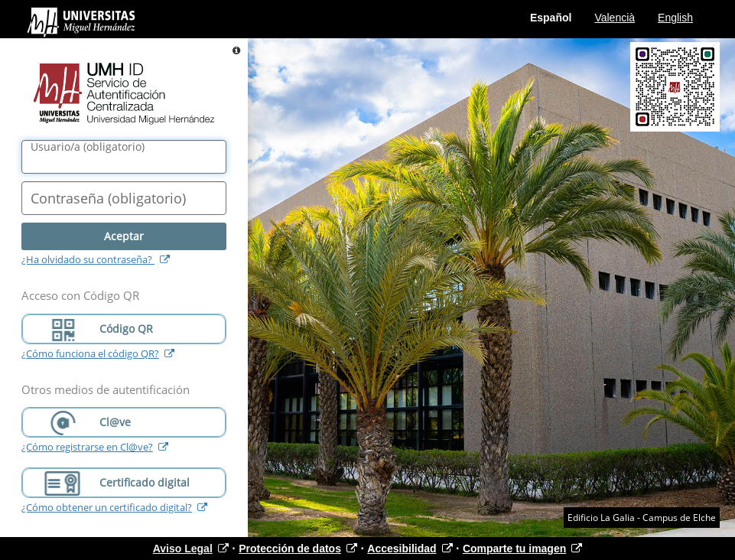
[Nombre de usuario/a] (124, 157)
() (88, 147)
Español (551, 18)
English (675, 18)
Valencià (615, 18)
